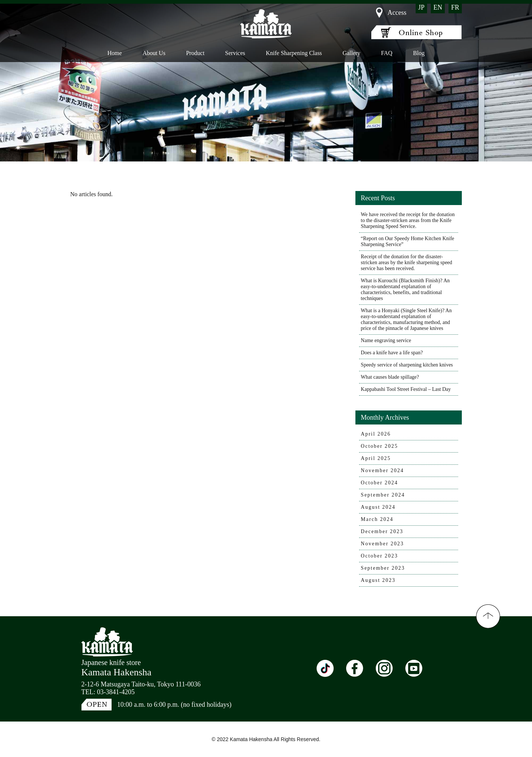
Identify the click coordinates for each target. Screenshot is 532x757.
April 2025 (376, 458)
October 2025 (380, 446)
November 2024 (383, 470)
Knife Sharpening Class (294, 53)
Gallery (351, 53)
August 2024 (378, 507)
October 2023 (380, 556)
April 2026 (376, 434)
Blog (419, 53)
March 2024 (377, 519)
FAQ (387, 53)
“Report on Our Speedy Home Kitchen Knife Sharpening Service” (408, 241)
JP (421, 7)
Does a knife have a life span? (392, 353)
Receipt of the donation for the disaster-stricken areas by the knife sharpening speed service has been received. (407, 262)
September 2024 (383, 495)
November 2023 (383, 544)
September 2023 (383, 568)
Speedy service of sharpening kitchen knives (407, 365)
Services (235, 53)
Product (195, 53)
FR (455, 7)
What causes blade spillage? (390, 377)
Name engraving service (386, 340)
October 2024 (380, 483)
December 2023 (382, 531)
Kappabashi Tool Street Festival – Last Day (406, 389)
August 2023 (378, 580)
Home (115, 53)
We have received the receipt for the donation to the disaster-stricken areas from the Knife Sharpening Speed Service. (408, 220)
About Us (154, 53)
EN (438, 7)
